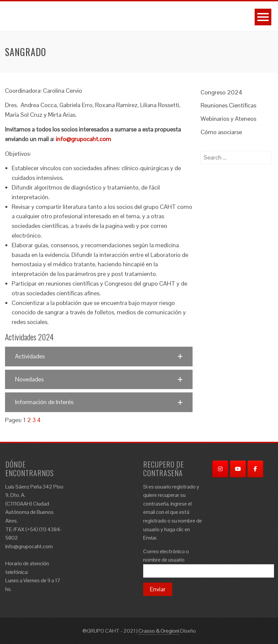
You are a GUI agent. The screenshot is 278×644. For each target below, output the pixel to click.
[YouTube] (238, 469)
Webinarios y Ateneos (228, 119)
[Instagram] (220, 469)
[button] (99, 357)
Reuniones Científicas (228, 105)
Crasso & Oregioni (159, 631)
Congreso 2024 (221, 92)
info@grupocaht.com (83, 139)
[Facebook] (255, 469)
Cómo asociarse (221, 132)
